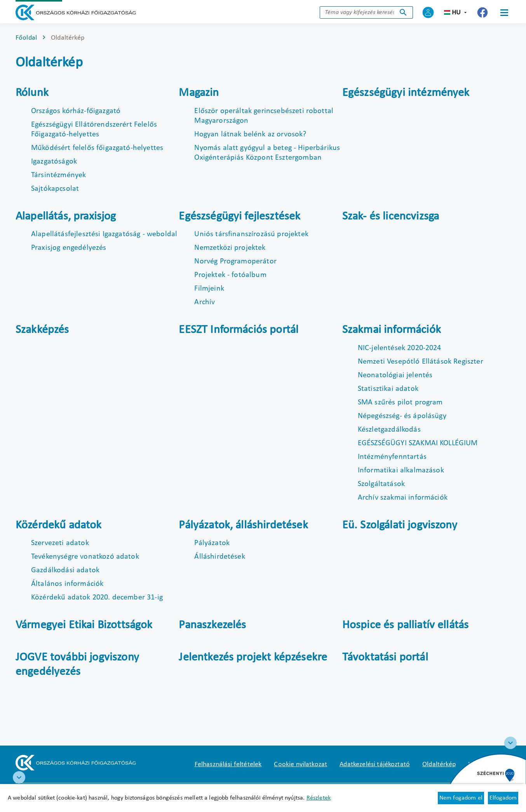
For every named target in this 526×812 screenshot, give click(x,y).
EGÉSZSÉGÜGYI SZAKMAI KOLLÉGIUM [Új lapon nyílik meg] (418, 443)
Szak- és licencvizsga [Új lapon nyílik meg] (391, 217)
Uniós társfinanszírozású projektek (251, 234)
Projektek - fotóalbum (230, 275)
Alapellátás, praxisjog (66, 217)
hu (456, 13)
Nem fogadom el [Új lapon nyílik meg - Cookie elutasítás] (461, 798)
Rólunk (32, 93)
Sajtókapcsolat (55, 189)
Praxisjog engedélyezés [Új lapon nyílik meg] (69, 248)
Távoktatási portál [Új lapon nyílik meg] (385, 658)
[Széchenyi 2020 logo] (510, 743)
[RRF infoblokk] (19, 777)
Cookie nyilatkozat (300, 764)
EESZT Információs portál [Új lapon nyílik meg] (239, 330)
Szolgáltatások (381, 484)
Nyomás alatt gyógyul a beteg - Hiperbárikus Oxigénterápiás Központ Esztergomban (267, 153)
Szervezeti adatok (60, 543)
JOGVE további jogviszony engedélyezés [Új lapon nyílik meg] (77, 665)
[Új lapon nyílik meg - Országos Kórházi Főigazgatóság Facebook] (482, 12)
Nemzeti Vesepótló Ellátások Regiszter (421, 362)
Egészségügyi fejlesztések (239, 217)
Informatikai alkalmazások (401, 470)
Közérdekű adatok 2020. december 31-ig (97, 598)
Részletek (319, 798)
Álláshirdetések (219, 557)
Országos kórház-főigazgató (76, 111)
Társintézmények (58, 175)
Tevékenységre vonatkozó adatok (85, 557)
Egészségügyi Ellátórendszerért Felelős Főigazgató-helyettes (94, 130)
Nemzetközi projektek (230, 248)
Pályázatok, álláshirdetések (243, 525)
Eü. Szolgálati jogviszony (400, 525)
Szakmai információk (392, 330)
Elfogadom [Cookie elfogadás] (503, 798)
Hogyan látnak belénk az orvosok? (250, 134)
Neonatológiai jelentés (395, 375)
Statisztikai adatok (388, 389)
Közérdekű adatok (59, 525)
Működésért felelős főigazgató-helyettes (97, 148)
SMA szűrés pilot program (400, 403)
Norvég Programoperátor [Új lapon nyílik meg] (235, 261)
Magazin (199, 93)
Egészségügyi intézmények (406, 93)
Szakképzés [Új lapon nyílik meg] (42, 330)
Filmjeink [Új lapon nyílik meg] (209, 289)
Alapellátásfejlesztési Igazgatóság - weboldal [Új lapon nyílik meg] (104, 234)
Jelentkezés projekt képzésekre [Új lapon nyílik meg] (253, 658)
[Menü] (504, 12)
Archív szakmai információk (403, 498)
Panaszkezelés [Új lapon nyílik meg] (212, 625)
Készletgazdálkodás (389, 430)
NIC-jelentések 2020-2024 (400, 348)
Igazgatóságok (54, 162)
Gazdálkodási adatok (65, 570)
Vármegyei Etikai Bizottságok (84, 625)
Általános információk (67, 584)
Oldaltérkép (439, 764)
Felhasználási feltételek (228, 764)
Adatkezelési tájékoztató (375, 764)
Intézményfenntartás (392, 457)
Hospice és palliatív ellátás (405, 625)
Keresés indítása (403, 12)
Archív (205, 302)
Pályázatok (212, 543)
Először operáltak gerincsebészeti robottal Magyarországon (264, 116)
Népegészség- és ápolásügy (402, 416)
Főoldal (26, 38)
